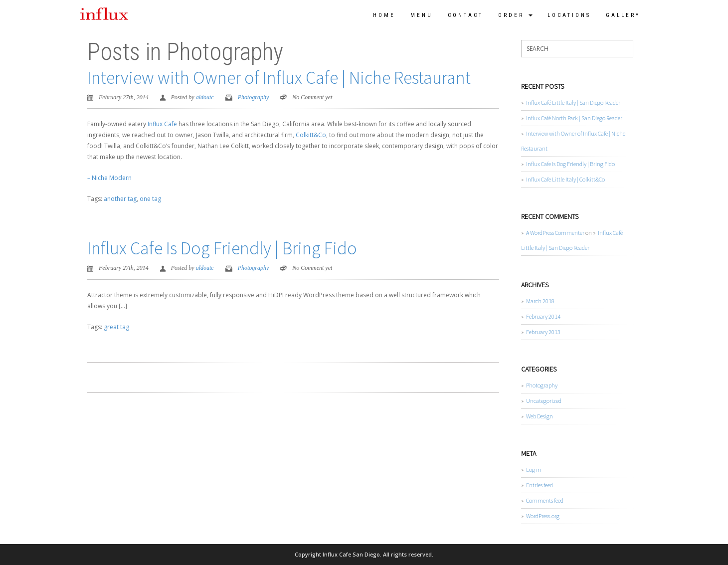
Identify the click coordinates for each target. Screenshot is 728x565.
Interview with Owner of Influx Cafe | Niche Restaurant (279, 78)
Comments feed (545, 500)
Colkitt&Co (311, 135)
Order (515, 15)
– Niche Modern (109, 178)
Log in (534, 470)
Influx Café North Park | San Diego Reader (574, 118)
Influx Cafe (162, 124)
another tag (120, 199)
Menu (422, 15)
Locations (569, 15)
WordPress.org (543, 516)
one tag (150, 199)
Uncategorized (544, 401)
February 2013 (543, 332)
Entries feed (540, 485)
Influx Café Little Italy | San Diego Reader (573, 102)
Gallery (623, 15)
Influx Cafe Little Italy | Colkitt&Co (565, 179)
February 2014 (543, 316)
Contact (465, 15)
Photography (254, 97)
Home (384, 15)
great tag (116, 327)
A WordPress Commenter (555, 233)
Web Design (540, 416)
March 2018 (540, 301)
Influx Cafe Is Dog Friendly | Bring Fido (222, 248)
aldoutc (205, 97)
